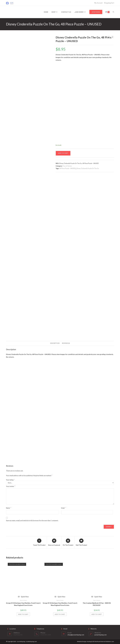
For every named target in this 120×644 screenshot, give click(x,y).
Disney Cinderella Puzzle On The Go (88, 168)
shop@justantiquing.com (76, 635)
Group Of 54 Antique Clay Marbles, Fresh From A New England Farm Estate (23, 604)
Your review (11, 486)
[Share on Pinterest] (68, 542)
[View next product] (112, 37)
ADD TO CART (63, 153)
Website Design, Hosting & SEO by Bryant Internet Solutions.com (96, 641)
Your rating (10, 480)
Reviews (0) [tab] (66, 343)
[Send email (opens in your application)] (12, 3)
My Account (98, 3)
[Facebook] (8, 3)
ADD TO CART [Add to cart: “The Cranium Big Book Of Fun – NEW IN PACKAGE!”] (97, 614)
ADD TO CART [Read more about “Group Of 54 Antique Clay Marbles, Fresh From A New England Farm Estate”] (23, 614)
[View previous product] (109, 37)
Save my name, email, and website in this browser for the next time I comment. (32, 520)
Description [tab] (55, 343)
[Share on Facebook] (54, 542)
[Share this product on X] (39, 542)
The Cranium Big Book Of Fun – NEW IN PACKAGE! (97, 604)
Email (63, 508)
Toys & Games (67, 166)
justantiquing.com (101, 635)
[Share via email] (81, 542)
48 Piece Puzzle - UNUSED (68, 168)
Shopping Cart (109, 3)
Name (9, 508)
